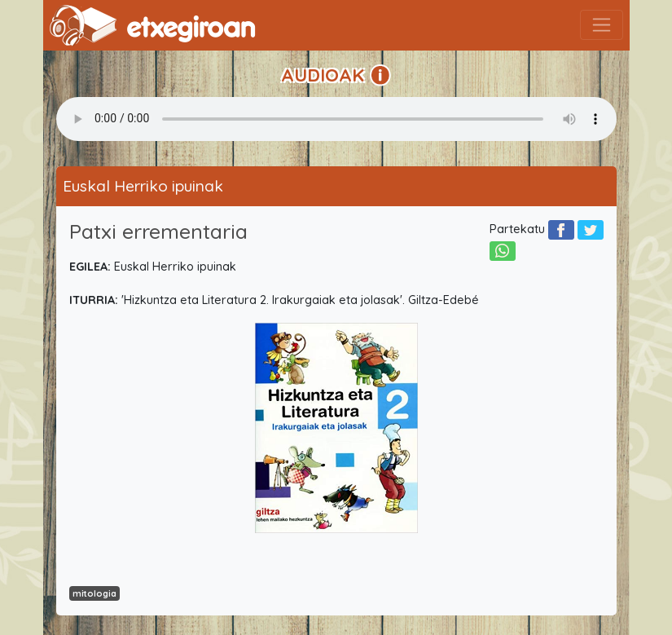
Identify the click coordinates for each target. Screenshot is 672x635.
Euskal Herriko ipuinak (143, 186)
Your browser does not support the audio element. (336, 119)
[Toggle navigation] (602, 25)
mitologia (94, 593)
